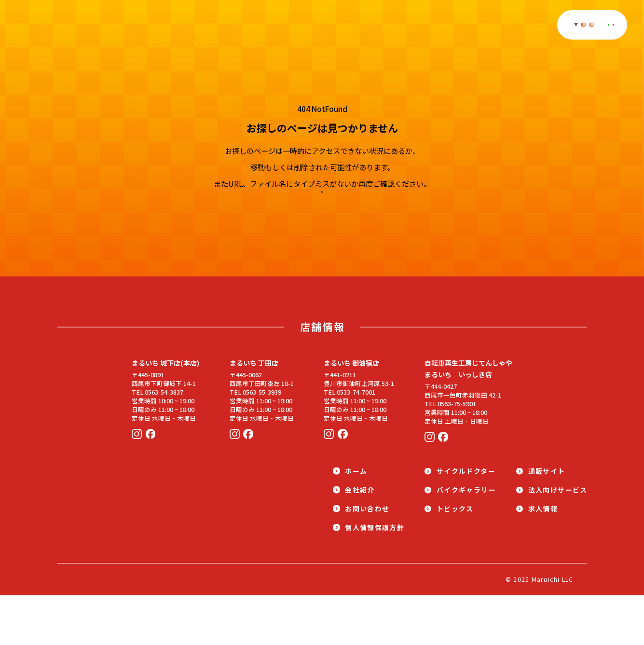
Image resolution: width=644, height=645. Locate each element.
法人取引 (542, 24)
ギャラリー (227, 25)
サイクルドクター (331, 25)
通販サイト (392, 25)
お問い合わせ (589, 24)
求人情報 (440, 25)
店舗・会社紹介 (487, 25)
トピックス (271, 25)
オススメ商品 (180, 25)
